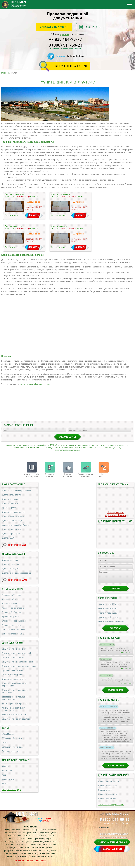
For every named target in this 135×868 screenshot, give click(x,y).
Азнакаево (7, 771)
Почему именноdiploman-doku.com (115, 514)
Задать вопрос (116, 693)
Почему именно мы (11, 751)
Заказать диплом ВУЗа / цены (15, 525)
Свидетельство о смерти (13, 658)
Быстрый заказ (33, 202)
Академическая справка (13, 608)
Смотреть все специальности (111, 807)
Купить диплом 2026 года (110, 607)
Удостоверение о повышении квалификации (15, 698)
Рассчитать (92, 27)
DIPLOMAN (27, 816)
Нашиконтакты (104, 475)
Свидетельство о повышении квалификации (15, 691)
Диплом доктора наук (12, 521)
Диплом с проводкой (12, 529)
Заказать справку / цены (13, 634)
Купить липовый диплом (109, 615)
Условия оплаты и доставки (86, 475)
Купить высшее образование (111, 624)
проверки (65, 34)
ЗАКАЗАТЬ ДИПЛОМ (112, 852)
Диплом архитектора (108, 797)
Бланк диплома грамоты (13, 675)
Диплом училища (10, 560)
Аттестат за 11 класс (12, 595)
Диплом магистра (10, 503)
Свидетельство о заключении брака (18, 662)
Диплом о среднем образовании (17, 573)
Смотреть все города (12, 790)
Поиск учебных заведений (70, 66)
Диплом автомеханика (108, 784)
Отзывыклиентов (68, 475)
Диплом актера (105, 793)
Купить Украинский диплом (14, 715)
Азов (4, 775)
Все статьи (115, 631)
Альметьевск (8, 779)
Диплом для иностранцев (14, 512)
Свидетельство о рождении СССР (17, 653)
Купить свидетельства (108, 611)
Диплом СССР (8, 538)
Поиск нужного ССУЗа (17, 580)
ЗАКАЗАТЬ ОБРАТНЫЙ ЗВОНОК (112, 845)
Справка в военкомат (12, 625)
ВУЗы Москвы (8, 734)
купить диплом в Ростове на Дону (35, 384)
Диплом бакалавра (11, 499)
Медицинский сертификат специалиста (14, 709)
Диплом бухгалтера (107, 801)
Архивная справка (10, 617)
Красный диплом (10, 508)
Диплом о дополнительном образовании (14, 685)
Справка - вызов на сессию (14, 621)
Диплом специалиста (12, 495)
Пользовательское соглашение (30, 863)
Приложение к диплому (13, 670)
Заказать (34, 215)
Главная (5, 73)
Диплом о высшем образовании (17, 491)
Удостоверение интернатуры (15, 704)
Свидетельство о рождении (15, 649)
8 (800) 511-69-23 (65, 46)
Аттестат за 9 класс (11, 599)
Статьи (5, 743)
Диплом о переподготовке (14, 679)
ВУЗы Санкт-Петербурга (13, 738)
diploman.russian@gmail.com (68, 450)
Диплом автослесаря (108, 788)
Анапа (5, 784)
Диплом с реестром (11, 534)
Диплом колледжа (11, 569)
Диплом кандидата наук (13, 516)
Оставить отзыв (115, 768)
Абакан (5, 766)
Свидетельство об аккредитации (17, 719)
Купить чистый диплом (108, 620)
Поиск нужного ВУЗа (17, 545)
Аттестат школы (9, 604)
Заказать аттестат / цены (14, 630)
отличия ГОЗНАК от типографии (31, 475)
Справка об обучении (12, 612)
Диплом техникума (11, 564)
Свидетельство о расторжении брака (19, 666)
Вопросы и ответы (49, 475)
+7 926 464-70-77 (66, 40)
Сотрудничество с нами (13, 747)
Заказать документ (54, 27)
